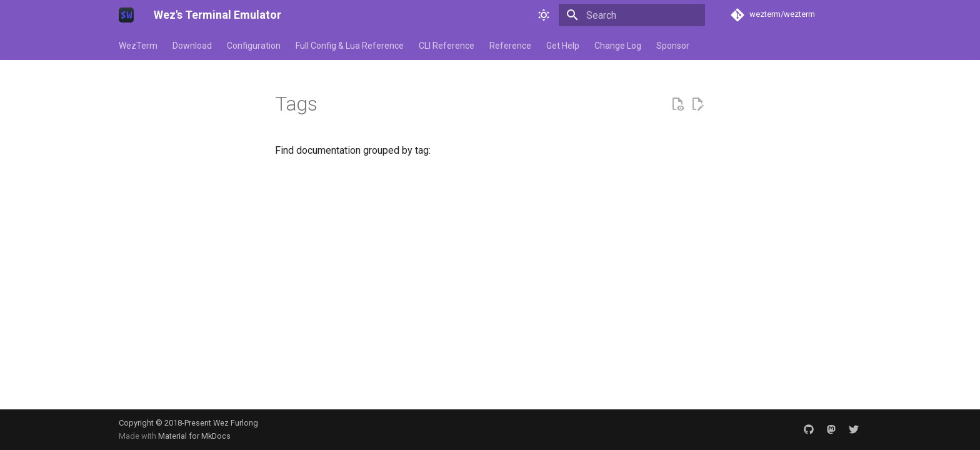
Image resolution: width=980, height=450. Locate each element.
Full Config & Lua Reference (350, 46)
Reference (510, 46)
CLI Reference (447, 46)
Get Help (563, 46)
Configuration (254, 46)
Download (192, 46)
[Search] (632, 15)
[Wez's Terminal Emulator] (126, 15)
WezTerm (138, 46)
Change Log (618, 46)
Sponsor (673, 46)
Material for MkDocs (194, 436)
